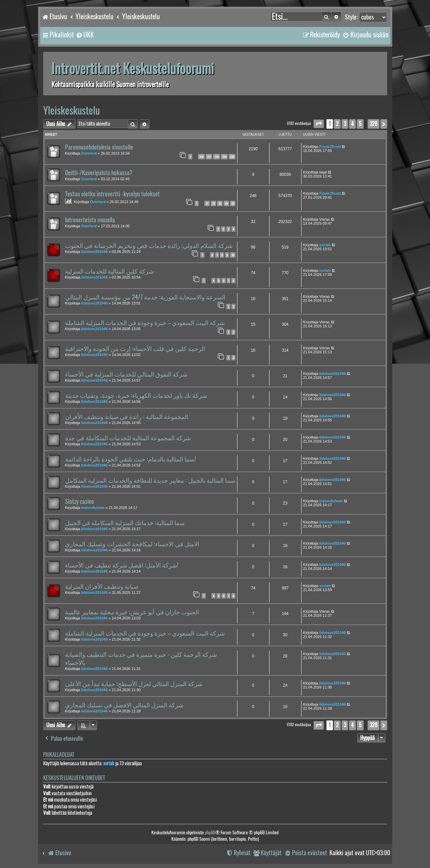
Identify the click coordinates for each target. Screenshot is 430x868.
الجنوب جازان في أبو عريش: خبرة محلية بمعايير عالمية (132, 612)
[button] (319, 124)
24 (226, 203)
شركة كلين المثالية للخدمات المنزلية (109, 271)
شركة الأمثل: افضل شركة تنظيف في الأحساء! (122, 565)
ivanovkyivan (93, 508)
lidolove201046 (94, 252)
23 (220, 203)
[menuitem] (85, 35)
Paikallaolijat (59, 755)
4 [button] (352, 124)
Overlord (89, 153)
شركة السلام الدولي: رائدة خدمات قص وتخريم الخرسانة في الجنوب (149, 246)
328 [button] (374, 124)
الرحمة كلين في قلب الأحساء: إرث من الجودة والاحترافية (135, 349)
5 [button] (360, 124)
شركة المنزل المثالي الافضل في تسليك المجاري (124, 705)
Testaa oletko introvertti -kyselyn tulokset (112, 194)
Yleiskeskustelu (71, 110)
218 (217, 157)
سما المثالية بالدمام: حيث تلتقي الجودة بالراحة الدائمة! (131, 459)
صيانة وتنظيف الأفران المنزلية (102, 586)
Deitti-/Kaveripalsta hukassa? (99, 173)
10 (233, 255)
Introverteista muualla (90, 220)
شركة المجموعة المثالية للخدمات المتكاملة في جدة (128, 438)
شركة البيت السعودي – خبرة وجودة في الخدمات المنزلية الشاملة (145, 323)
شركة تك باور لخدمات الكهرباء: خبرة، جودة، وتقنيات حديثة (136, 395)
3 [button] (345, 124)
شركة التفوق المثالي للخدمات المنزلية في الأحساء (126, 374)
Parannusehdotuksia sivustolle (99, 147)
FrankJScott (330, 147)
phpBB (210, 832)
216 (201, 157)
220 (232, 157)
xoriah (325, 245)
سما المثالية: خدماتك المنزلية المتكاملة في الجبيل (125, 523)
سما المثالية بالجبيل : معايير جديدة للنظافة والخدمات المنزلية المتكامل (150, 480)
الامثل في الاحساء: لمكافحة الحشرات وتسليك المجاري (132, 544)
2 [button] (337, 124)
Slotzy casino (80, 502)
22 (213, 203)
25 (233, 203)
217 (209, 157)
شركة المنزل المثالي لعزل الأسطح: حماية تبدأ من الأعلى (134, 684)
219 (224, 157)
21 (207, 203)
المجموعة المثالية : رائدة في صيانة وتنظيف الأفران (127, 417)
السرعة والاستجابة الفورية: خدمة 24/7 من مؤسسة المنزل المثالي (145, 297)
